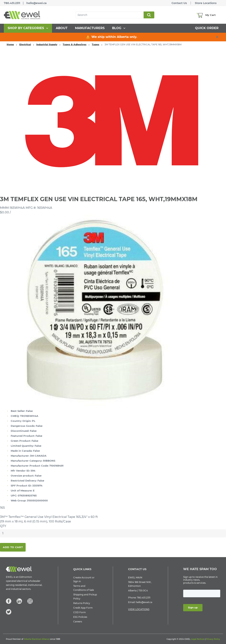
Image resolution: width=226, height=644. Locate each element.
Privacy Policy (213, 639)
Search (149, 15)
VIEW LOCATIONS (139, 609)
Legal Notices (198, 639)
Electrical (25, 44)
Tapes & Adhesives (75, 44)
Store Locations (206, 3)
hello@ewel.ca (37, 3)
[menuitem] (28, 28)
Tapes (96, 44)
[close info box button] (217, 37)
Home (10, 44)
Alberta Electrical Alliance (37, 639)
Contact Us (179, 3)
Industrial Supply (47, 44)
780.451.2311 (12, 3)
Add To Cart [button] (13, 547)
